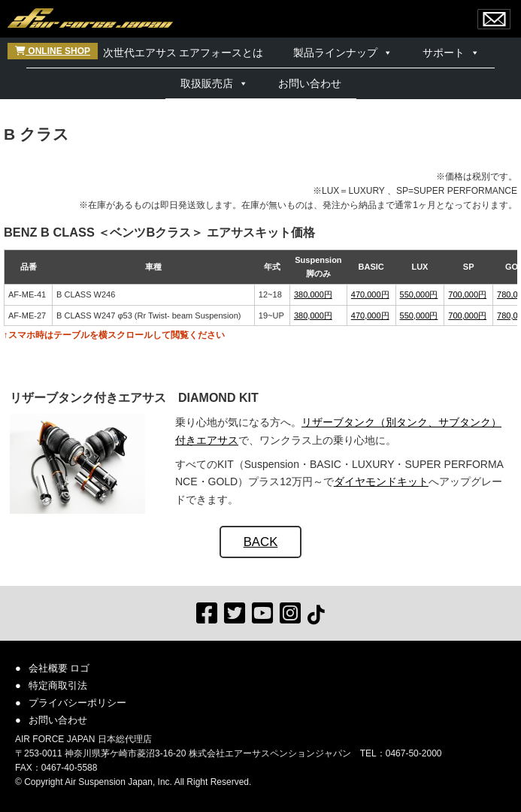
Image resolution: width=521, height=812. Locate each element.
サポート (444, 53)
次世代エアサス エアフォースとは (183, 53)
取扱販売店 (207, 83)
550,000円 (419, 294)
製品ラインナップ (335, 53)
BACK (261, 542)
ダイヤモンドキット (381, 481)
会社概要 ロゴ (59, 668)
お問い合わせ (310, 83)
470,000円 (370, 294)
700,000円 (467, 294)
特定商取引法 (58, 685)
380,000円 (313, 294)
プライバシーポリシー (77, 703)
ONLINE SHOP (53, 51)
